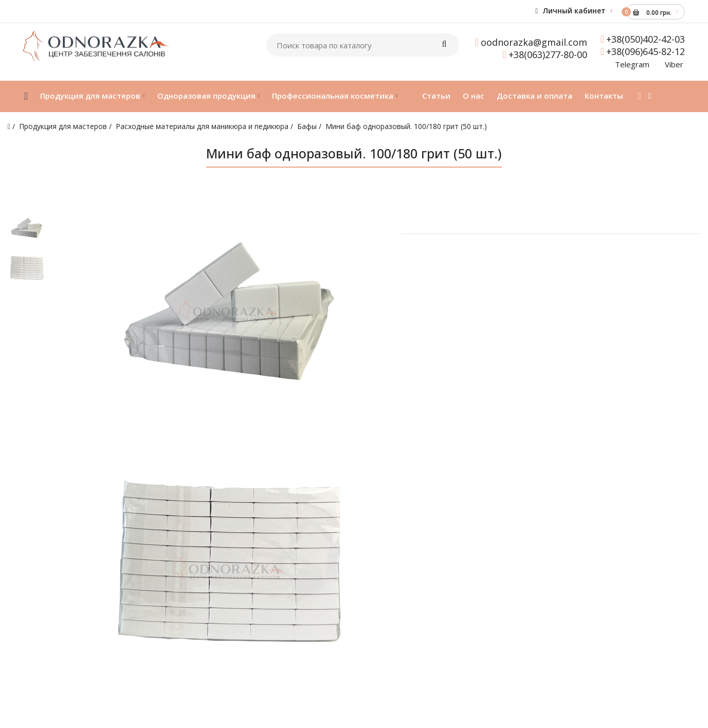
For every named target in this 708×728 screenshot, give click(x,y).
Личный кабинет (570, 11)
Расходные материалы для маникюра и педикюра (202, 126)
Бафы (307, 126)
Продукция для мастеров (63, 126)
